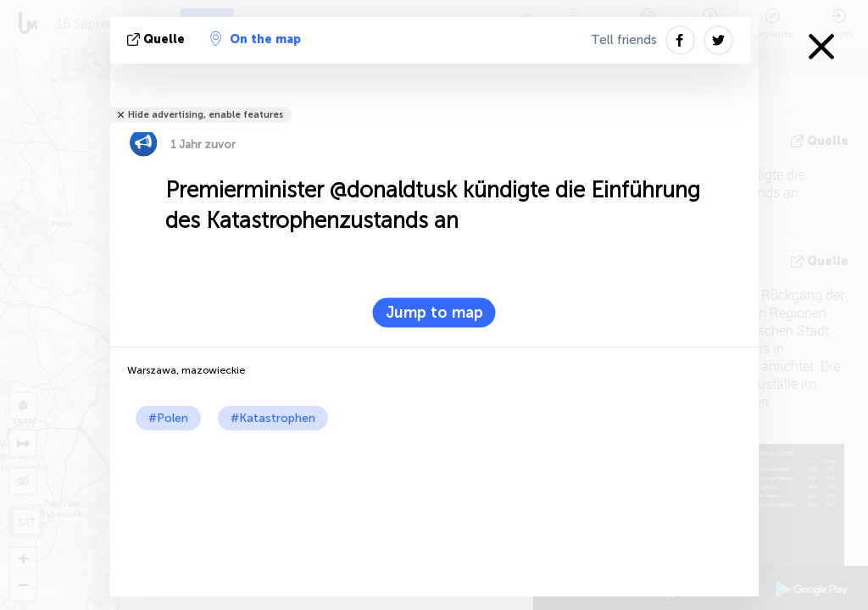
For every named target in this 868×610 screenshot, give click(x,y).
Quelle (158, 39)
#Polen (168, 418)
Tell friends (624, 40)
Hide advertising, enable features (206, 115)
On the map (256, 39)
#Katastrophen (273, 418)
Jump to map (434, 313)
